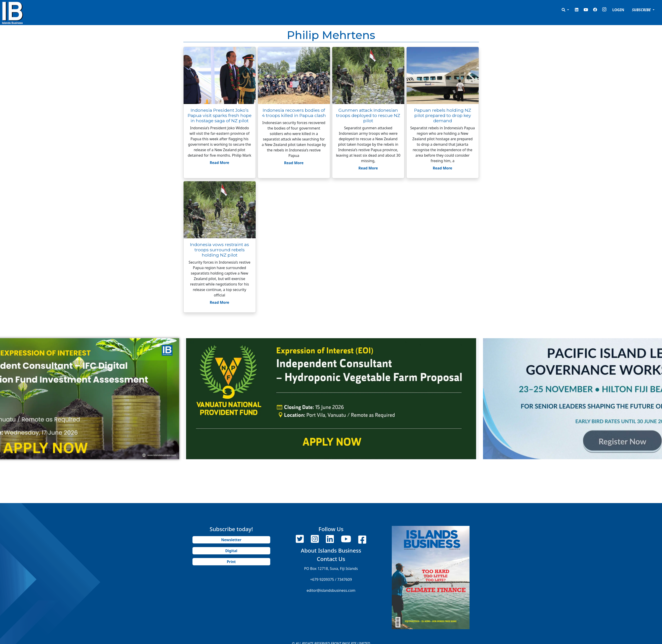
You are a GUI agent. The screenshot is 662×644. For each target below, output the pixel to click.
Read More (219, 163)
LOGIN (618, 10)
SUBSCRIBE (642, 10)
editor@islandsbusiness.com (331, 590)
